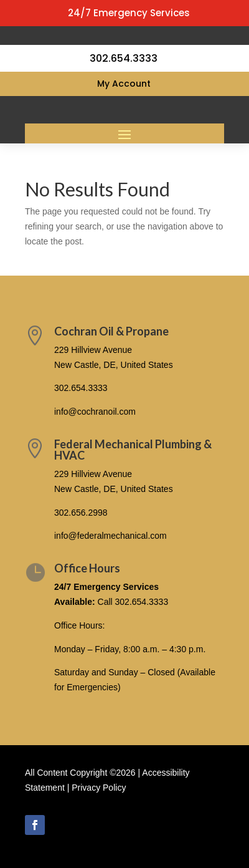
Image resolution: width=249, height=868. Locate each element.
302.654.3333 (81, 388)
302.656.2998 (81, 513)
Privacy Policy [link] (99, 788)
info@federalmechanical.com (110, 536)
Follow (70, 824)
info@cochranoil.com (95, 412)
